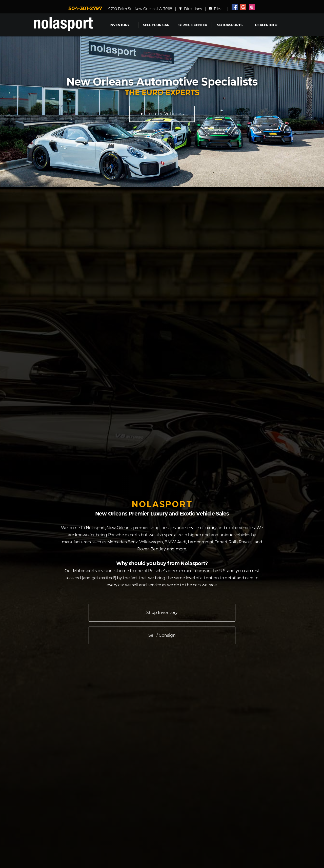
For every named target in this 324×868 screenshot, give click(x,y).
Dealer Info (266, 25)
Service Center (193, 25)
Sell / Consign (162, 635)
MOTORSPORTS (229, 25)
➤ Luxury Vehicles (162, 114)
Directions (190, 9)
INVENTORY (119, 25)
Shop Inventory (162, 613)
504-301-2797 (85, 8)
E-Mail (217, 9)
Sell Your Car (156, 25)
